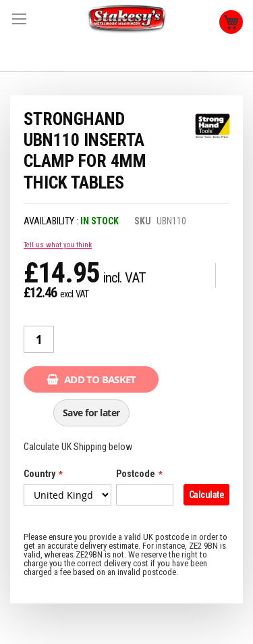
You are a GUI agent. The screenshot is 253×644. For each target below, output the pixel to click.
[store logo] (127, 19)
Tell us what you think (58, 245)
